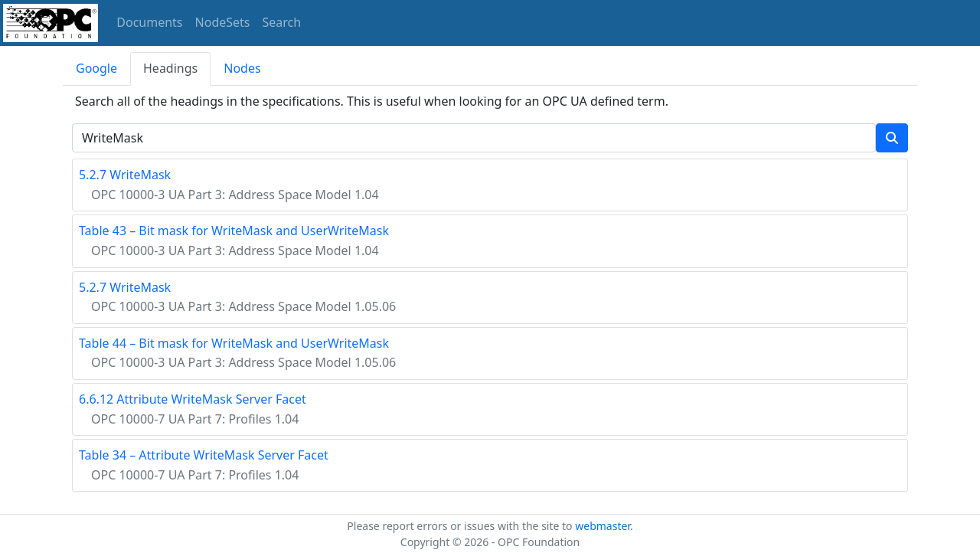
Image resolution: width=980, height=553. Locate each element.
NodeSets (223, 22)
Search (282, 22)
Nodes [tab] (242, 68)
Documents (149, 22)
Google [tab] (96, 68)
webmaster (603, 526)
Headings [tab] (170, 68)
